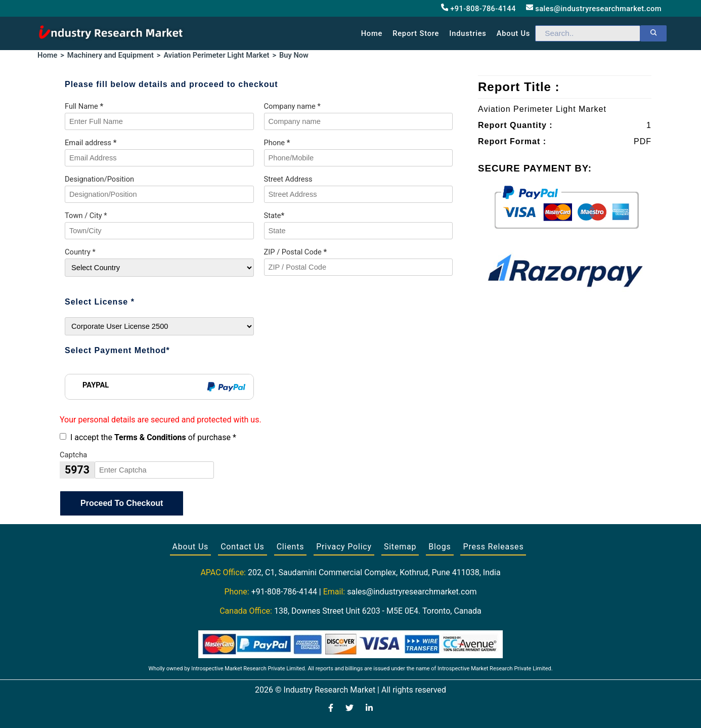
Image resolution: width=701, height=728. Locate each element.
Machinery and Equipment (111, 55)
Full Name (84, 106)
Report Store (416, 33)
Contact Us (243, 547)
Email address (91, 143)
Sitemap (400, 547)
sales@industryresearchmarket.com (594, 8)
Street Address (288, 179)
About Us (191, 547)
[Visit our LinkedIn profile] (369, 709)
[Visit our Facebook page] (331, 709)
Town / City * (86, 216)
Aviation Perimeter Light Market (216, 55)
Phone (277, 143)
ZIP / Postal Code (296, 252)
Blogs (440, 547)
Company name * (292, 106)
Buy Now (294, 55)
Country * (80, 252)
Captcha (73, 455)
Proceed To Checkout (122, 503)
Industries (468, 33)
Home (372, 33)
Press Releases (493, 547)
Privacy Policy (344, 547)
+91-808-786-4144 (478, 8)
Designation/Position (99, 179)
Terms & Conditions (150, 437)
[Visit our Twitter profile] (349, 709)
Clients (291, 547)
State (274, 216)
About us (513, 33)
